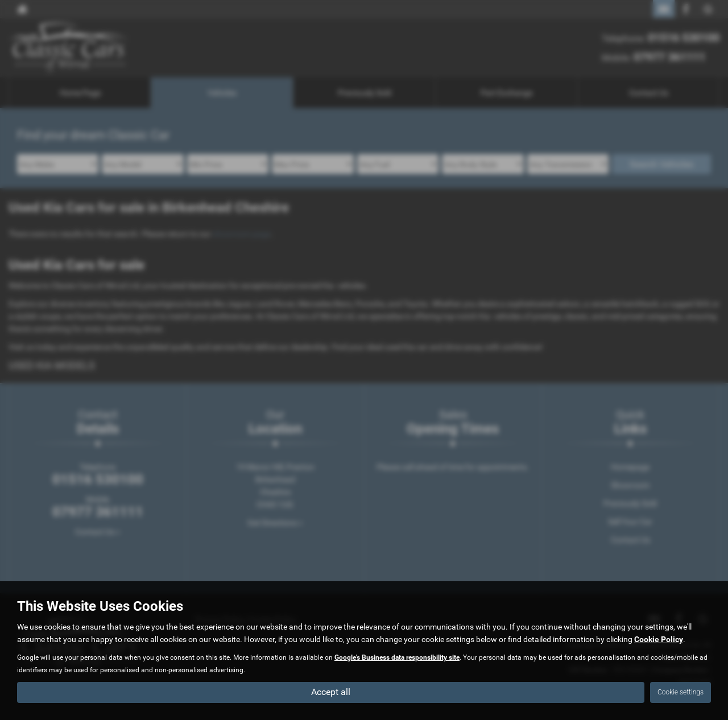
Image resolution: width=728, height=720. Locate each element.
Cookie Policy (659, 639)
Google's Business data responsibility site (397, 657)
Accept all (331, 692)
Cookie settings (681, 692)
